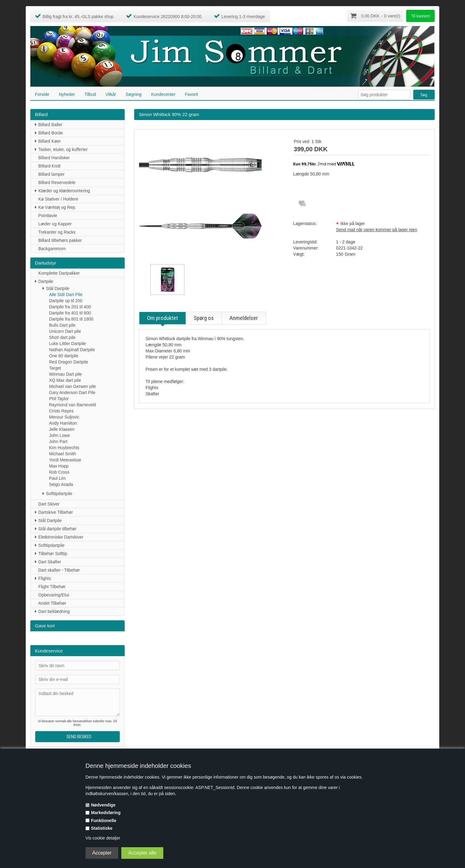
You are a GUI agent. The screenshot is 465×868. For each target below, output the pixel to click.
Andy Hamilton (63, 423)
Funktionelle (104, 821)
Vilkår (111, 94)
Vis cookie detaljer (103, 838)
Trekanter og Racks (57, 232)
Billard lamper (51, 174)
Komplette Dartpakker (59, 273)
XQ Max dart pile (65, 380)
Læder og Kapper (55, 224)
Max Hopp (59, 466)
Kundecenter (163, 94)
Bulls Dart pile (62, 325)
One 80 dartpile (64, 355)
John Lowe (59, 435)
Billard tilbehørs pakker (60, 240)
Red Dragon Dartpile (69, 362)
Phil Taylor (59, 398)
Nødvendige (103, 805)
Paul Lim (57, 478)
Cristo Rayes (61, 411)
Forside (42, 94)
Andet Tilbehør (52, 603)
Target (55, 368)
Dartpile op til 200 (66, 300)
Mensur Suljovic (64, 417)
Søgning (134, 94)
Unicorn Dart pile (65, 331)
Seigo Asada (61, 484)
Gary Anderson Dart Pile (72, 392)
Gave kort (45, 625)
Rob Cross (59, 472)
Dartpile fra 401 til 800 (70, 313)
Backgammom (52, 248)
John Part (58, 441)
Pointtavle (48, 215)
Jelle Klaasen (62, 429)
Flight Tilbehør (52, 586)
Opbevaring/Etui (54, 595)
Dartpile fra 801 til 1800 (71, 319)
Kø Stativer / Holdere (58, 199)
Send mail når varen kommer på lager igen (377, 229)
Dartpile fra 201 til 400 (70, 306)
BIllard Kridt (49, 166)
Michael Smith (62, 453)
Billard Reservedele (57, 182)
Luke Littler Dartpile (68, 343)
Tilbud (90, 94)
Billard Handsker (54, 157)
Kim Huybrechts (64, 447)
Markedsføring (106, 813)
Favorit (192, 94)
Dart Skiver (49, 504)
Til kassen (420, 16)
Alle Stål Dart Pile (66, 294)
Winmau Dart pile (65, 374)
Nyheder (67, 94)
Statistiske (102, 828)
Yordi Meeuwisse (65, 460)
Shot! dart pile (62, 337)
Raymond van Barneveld (72, 404)
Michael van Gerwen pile (72, 386)
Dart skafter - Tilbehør (59, 570)
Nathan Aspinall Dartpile (72, 349)
